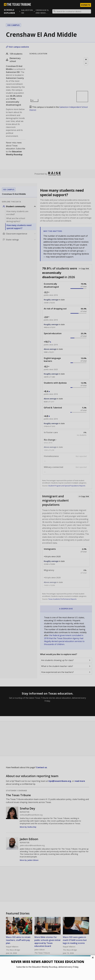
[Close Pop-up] (93, 958)
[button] (47, 490)
